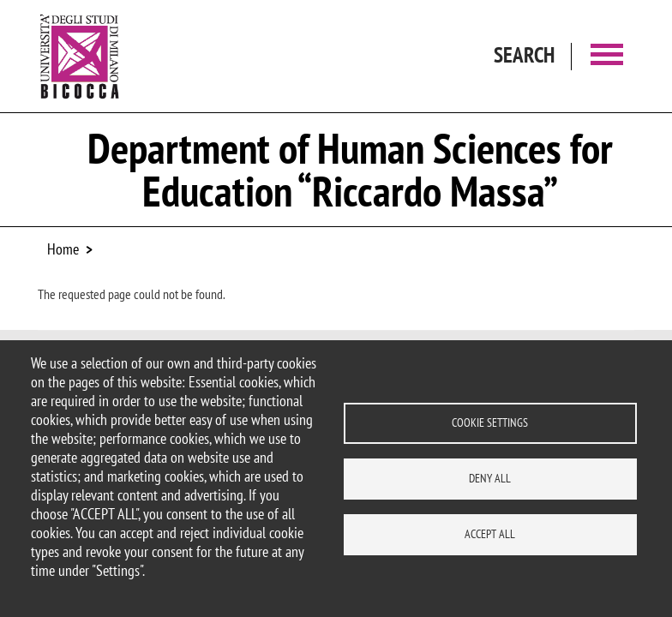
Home (63, 249)
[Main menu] (607, 56)
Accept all (490, 534)
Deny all (490, 478)
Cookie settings (490, 422)
